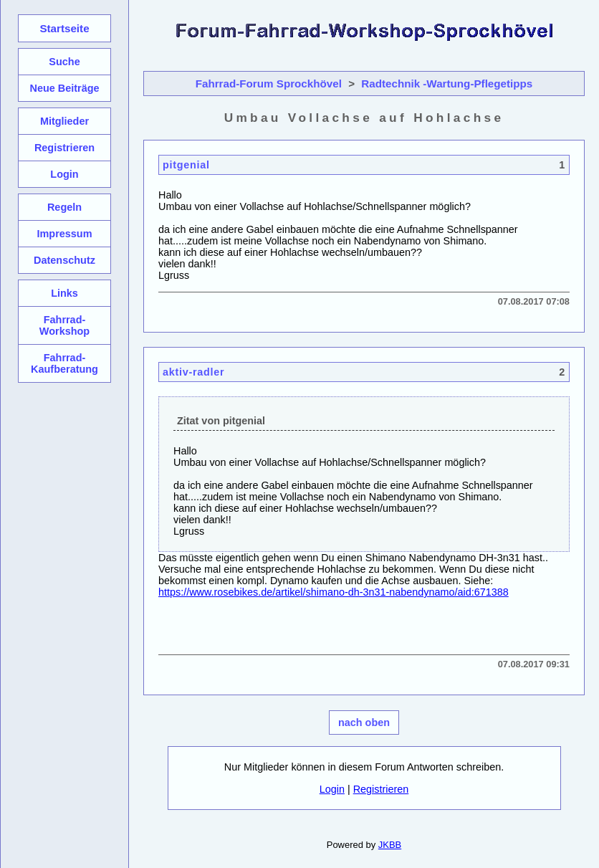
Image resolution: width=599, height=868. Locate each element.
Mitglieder (64, 121)
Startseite (64, 28)
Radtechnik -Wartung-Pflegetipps (447, 84)
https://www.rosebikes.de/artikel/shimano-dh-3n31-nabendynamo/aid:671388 (334, 592)
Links (64, 293)
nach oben (364, 722)
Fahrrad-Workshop (64, 325)
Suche (64, 62)
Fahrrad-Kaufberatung (64, 363)
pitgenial (186, 165)
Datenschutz (64, 260)
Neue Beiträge (64, 88)
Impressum (64, 234)
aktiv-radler (193, 372)
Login (332, 789)
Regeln (64, 207)
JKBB (390, 845)
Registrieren (381, 789)
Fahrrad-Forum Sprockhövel (269, 84)
